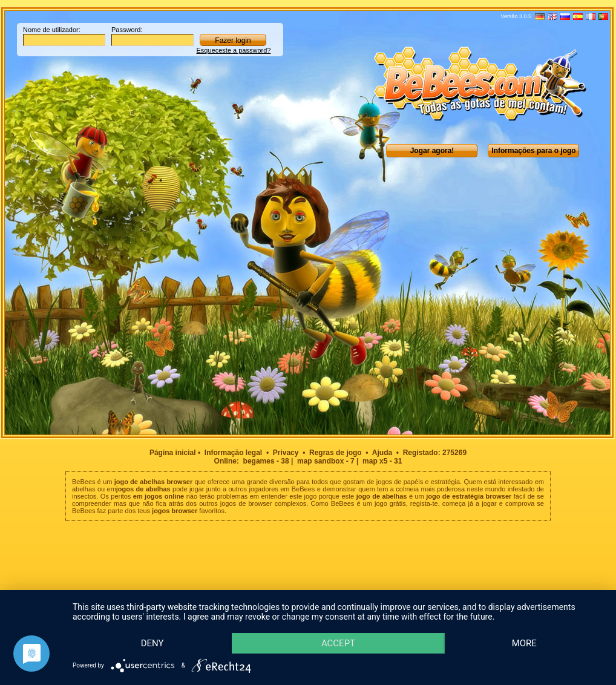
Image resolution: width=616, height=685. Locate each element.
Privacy (286, 453)
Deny (156, 621)
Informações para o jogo (533, 151)
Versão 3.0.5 (516, 16)
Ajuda (382, 453)
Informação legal (233, 453)
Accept (347, 621)
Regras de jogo (336, 453)
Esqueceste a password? (234, 50)
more (155, 643)
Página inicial (173, 453)
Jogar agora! (432, 151)
